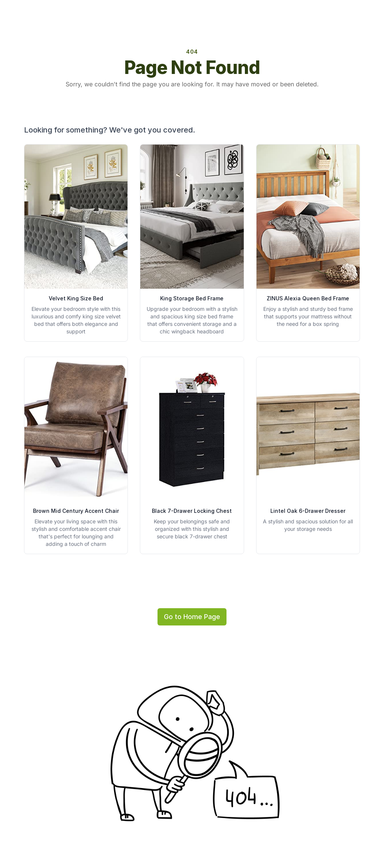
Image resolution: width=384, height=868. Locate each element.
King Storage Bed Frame (192, 298)
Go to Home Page (192, 617)
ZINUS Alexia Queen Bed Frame (308, 298)
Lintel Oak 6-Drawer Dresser (308, 511)
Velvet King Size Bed (76, 298)
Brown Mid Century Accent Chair (76, 511)
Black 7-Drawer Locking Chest (192, 511)
